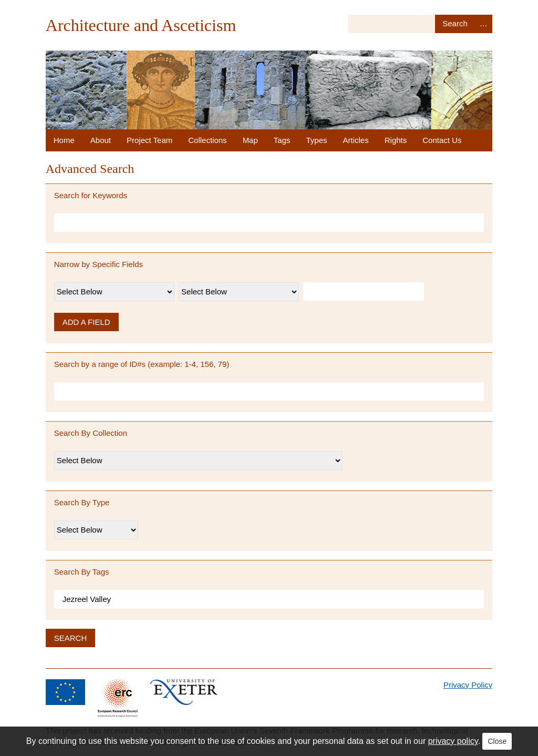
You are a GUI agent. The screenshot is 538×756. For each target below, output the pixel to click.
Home (64, 140)
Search (455, 24)
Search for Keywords (91, 195)
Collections (207, 140)
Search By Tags (82, 572)
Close (497, 741)
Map (250, 140)
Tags (282, 140)
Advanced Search (483, 24)
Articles (356, 140)
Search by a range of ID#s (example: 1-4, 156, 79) (142, 364)
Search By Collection (91, 433)
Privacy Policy (468, 685)
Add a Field (86, 322)
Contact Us (442, 140)
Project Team (149, 140)
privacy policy (453, 741)
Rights (396, 140)
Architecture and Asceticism (141, 25)
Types (317, 140)
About (101, 140)
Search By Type (82, 502)
